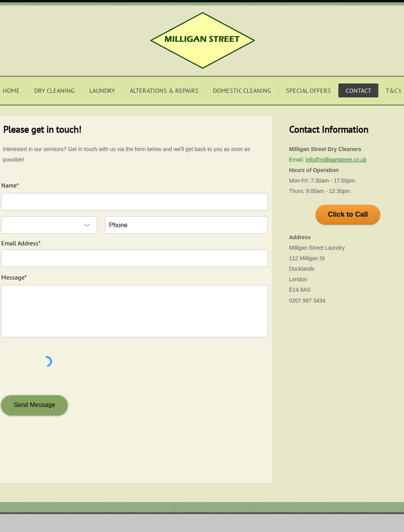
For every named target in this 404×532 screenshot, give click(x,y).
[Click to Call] (348, 215)
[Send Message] (34, 405)
